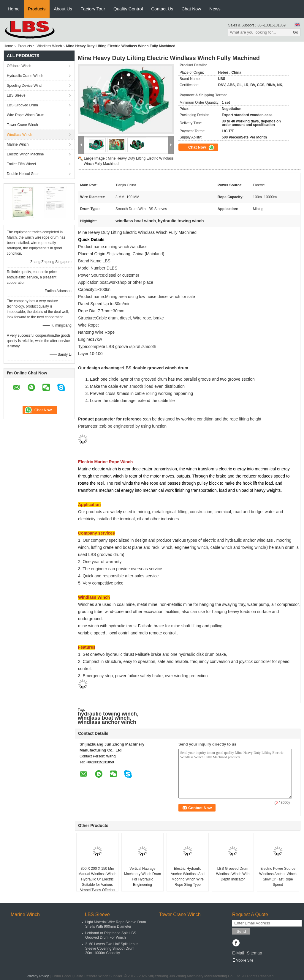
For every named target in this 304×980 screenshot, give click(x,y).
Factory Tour (93, 9)
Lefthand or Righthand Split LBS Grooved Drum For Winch (111, 935)
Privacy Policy (38, 976)
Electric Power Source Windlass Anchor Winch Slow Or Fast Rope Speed (278, 877)
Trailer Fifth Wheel (21, 164)
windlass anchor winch (107, 722)
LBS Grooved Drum (22, 105)
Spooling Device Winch (25, 86)
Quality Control (128, 9)
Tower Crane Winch (22, 125)
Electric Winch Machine (25, 154)
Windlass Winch (49, 46)
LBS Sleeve (16, 95)
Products (37, 9)
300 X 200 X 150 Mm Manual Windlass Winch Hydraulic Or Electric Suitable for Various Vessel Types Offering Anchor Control (97, 882)
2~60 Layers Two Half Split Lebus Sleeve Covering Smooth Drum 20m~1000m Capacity (112, 949)
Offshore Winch (19, 66)
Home (14, 9)
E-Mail (238, 953)
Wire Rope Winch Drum (26, 115)
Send (241, 931)
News (215, 9)
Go (296, 32)
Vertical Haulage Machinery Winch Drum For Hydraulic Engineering (143, 877)
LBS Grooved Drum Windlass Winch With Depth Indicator (233, 874)
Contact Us (162, 9)
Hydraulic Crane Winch (25, 76)
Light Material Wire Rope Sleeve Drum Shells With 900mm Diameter (116, 924)
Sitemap (254, 953)
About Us (63, 9)
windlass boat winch (104, 718)
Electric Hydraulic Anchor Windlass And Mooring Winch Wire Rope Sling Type (188, 877)
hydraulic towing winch (107, 714)
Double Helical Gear (23, 174)
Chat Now (191, 9)
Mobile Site (243, 960)
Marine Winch (18, 144)
